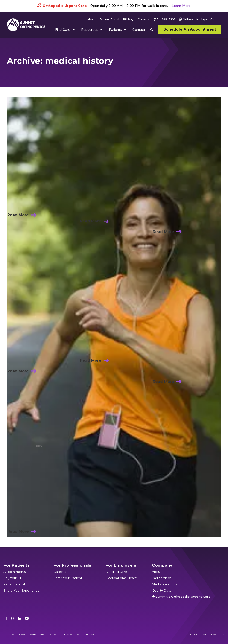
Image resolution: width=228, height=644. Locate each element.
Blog (39, 446)
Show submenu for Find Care (73, 30)
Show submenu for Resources (101, 30)
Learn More (181, 6)
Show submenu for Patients (125, 30)
